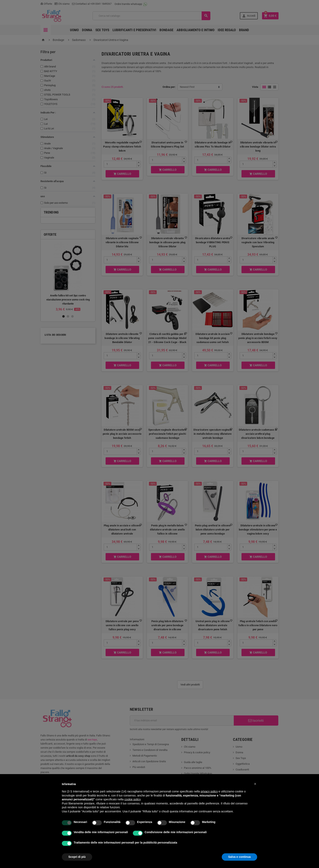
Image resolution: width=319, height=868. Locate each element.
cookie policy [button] (132, 799)
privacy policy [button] (209, 791)
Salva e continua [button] (239, 857)
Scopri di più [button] (77, 857)
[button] (255, 784)
